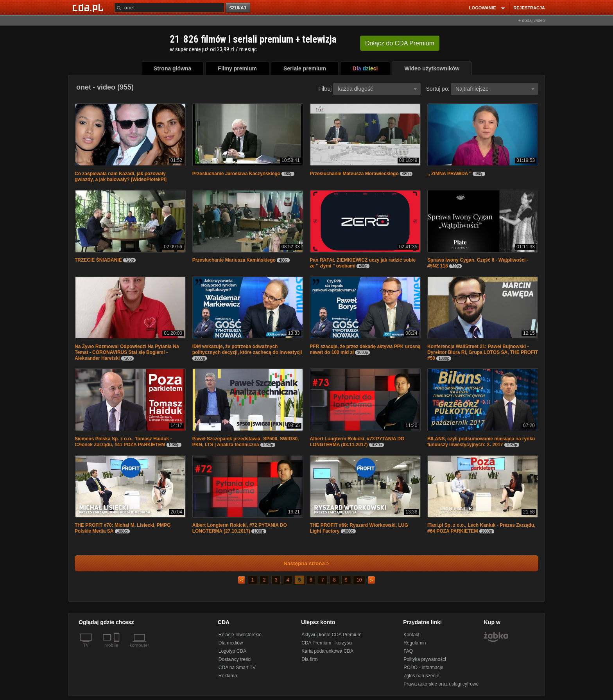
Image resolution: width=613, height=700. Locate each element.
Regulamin (415, 643)
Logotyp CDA (232, 651)
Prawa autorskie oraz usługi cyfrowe (441, 684)
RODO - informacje (423, 668)
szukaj (238, 8)
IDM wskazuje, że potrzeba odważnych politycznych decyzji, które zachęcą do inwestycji (247, 349)
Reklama (228, 676)
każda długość (377, 89)
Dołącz (400, 43)
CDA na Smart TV (237, 668)
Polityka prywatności (425, 659)
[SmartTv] (117, 650)
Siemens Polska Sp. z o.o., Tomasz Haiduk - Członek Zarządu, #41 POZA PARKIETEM (123, 442)
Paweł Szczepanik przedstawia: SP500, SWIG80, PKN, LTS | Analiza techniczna (246, 442)
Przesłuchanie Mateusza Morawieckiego (354, 174)
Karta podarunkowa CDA (327, 651)
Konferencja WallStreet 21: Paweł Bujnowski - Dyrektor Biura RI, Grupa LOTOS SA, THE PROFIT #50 (483, 352)
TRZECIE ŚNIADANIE (98, 260)
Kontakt (411, 635)
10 (359, 580)
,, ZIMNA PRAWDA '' (449, 174)
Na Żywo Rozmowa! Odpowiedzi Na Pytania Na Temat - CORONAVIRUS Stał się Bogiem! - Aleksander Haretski (127, 352)
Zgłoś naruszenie (421, 676)
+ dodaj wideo (532, 20)
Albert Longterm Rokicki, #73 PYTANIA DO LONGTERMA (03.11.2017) (357, 442)
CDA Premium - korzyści (327, 643)
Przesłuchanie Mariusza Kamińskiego (234, 260)
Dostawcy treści (235, 659)
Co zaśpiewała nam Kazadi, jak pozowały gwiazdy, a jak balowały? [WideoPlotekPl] (121, 177)
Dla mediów (231, 643)
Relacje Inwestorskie (240, 635)
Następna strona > (301, 563)
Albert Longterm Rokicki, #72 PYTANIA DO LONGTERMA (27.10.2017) (240, 528)
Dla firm (309, 659)
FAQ (408, 651)
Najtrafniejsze (495, 89)
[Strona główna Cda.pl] (89, 7)
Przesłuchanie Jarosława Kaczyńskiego (236, 174)
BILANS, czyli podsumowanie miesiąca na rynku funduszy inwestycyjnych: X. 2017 (481, 442)
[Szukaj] (169, 8)
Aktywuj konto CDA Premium (331, 635)
